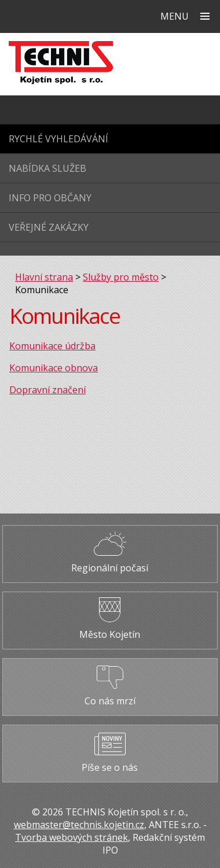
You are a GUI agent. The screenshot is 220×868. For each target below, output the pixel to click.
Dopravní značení (47, 390)
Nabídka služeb (47, 168)
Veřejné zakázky (49, 227)
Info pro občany (50, 198)
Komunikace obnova (54, 368)
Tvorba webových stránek (71, 837)
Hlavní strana (44, 277)
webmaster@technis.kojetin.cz (79, 825)
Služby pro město (121, 277)
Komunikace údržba (52, 346)
